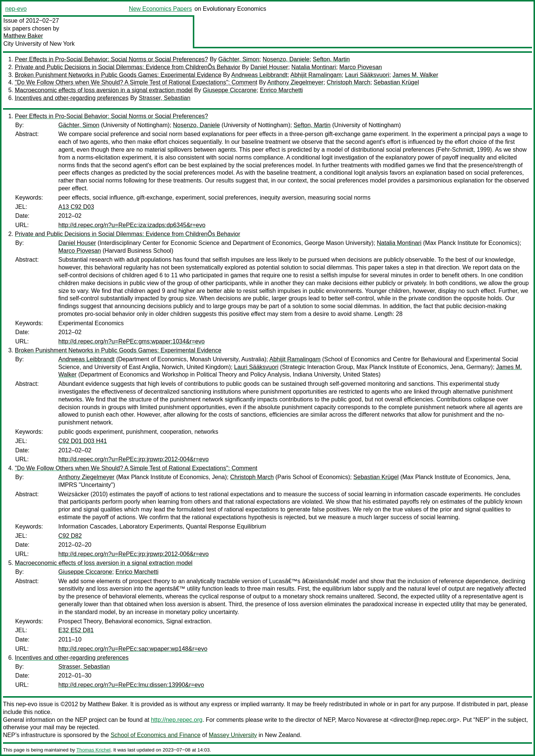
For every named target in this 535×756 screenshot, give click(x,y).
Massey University (233, 735)
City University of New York (39, 44)
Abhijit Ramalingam (316, 75)
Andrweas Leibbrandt (260, 75)
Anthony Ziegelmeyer (295, 82)
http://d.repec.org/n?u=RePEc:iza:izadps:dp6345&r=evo (132, 225)
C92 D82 (70, 536)
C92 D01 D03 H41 (83, 441)
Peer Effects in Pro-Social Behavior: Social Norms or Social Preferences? (111, 59)
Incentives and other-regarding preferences (72, 98)
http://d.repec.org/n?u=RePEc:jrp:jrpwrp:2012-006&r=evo (134, 554)
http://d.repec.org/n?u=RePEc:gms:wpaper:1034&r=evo (132, 341)
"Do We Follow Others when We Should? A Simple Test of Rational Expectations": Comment (136, 82)
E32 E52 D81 (76, 630)
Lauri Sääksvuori (367, 75)
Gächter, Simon (239, 59)
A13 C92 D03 (76, 207)
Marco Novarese (360, 720)
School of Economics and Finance (156, 735)
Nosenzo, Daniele (286, 59)
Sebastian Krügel (396, 82)
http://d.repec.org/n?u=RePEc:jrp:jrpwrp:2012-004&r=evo (134, 459)
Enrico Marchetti (282, 90)
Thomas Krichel (93, 750)
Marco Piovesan (361, 67)
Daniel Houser (269, 67)
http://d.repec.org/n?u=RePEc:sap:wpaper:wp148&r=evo (133, 649)
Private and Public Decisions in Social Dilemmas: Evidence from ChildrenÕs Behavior (127, 67)
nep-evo (16, 9)
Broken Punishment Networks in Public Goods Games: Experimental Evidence (118, 75)
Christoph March (348, 82)
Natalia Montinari (314, 67)
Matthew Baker (23, 36)
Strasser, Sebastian (165, 98)
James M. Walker (416, 75)
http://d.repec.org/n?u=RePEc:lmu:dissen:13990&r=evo (131, 685)
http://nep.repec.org (177, 720)
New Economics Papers (160, 9)
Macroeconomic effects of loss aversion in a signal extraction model (104, 90)
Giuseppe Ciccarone (230, 90)
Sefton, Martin (331, 59)
